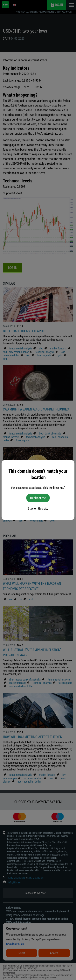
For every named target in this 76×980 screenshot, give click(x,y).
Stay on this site (38, 508)
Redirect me (38, 498)
